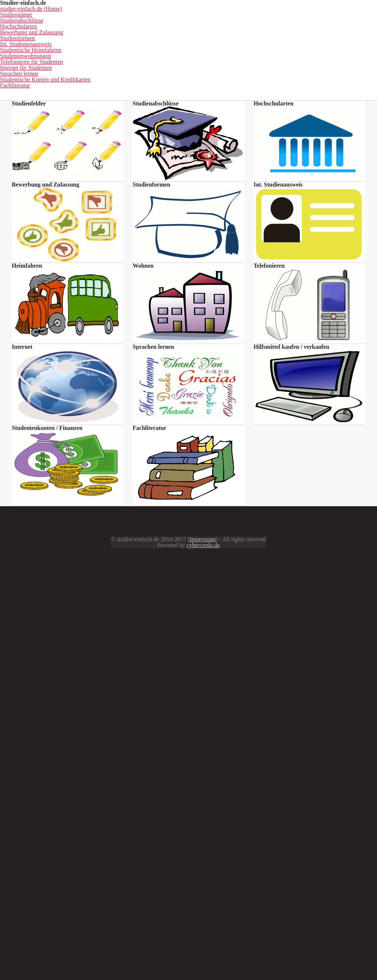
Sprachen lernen (212, 84)
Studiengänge (124, 61)
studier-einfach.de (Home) (51, 61)
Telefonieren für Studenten (59, 84)
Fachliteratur (188, 95)
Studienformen (68, 72)
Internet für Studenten (142, 84)
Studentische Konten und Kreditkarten (303, 84)
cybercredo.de (295, 930)
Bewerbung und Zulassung (327, 61)
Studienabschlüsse (186, 61)
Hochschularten (251, 61)
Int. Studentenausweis (136, 72)
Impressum (163, 930)
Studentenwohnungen (300, 72)
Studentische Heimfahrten (218, 72)
